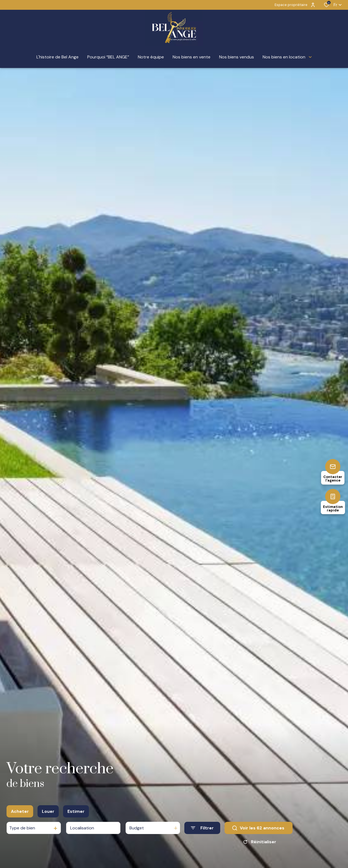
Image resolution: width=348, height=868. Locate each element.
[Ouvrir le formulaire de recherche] (202, 828)
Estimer (76, 811)
